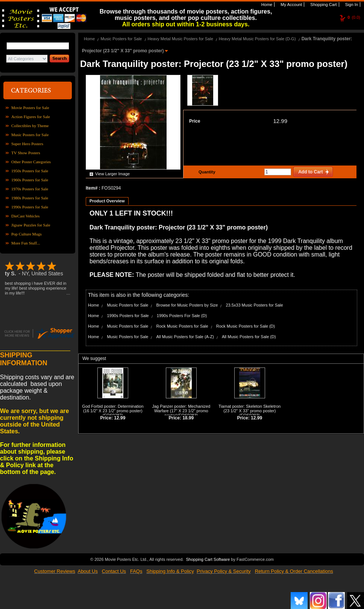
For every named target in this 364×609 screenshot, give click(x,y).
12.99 (280, 121)
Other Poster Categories (31, 162)
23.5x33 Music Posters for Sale (254, 305)
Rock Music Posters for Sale (182, 326)
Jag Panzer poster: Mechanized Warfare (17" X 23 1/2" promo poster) (181, 411)
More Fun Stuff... (26, 243)
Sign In (351, 5)
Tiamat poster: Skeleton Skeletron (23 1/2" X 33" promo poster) (249, 409)
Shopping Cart (323, 5)
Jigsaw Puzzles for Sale (31, 225)
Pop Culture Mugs (27, 234)
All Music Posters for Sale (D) (249, 337)
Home (266, 5)
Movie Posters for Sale (30, 108)
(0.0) (354, 17)
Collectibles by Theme (30, 126)
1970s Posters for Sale (30, 189)
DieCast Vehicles (25, 216)
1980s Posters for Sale (30, 198)
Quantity (206, 172)
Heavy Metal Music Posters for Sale (180, 39)
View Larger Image (112, 174)
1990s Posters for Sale (30, 207)
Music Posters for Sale (30, 135)
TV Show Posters (26, 153)
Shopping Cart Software (208, 559)
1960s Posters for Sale (30, 180)
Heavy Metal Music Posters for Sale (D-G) (257, 39)
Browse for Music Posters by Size (187, 305)
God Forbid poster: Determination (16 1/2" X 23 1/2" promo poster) (113, 409)
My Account (291, 5)
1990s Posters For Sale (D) (182, 316)
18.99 (188, 418)
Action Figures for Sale (31, 117)
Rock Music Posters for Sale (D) (246, 326)
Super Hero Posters (27, 144)
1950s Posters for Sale (30, 171)
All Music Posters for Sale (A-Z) (185, 337)
